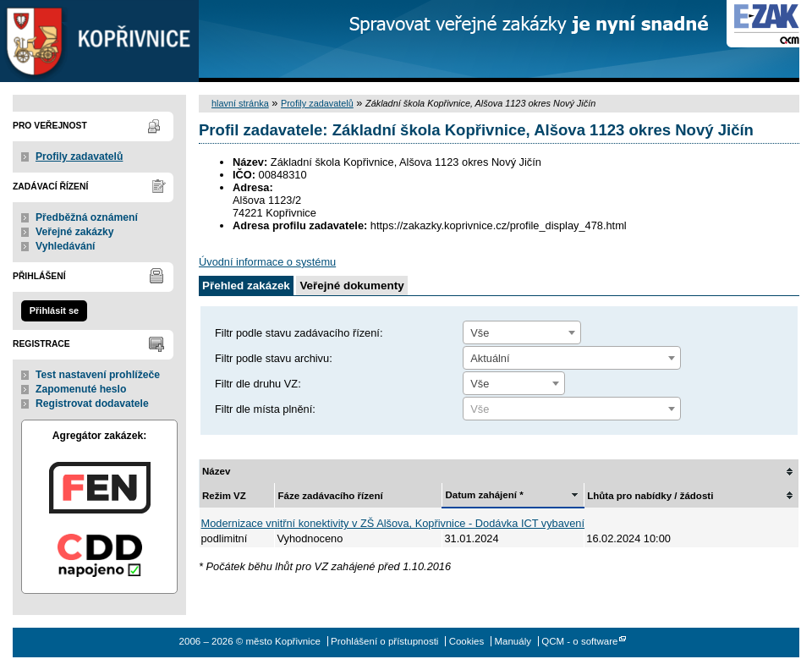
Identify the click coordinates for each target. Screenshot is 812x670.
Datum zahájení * (484, 495)
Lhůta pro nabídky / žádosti (650, 496)
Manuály (513, 641)
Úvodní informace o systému (267, 262)
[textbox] (572, 409)
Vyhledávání (66, 246)
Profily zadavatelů (79, 157)
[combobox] (522, 332)
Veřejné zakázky (75, 232)
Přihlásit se (54, 310)
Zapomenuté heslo (81, 389)
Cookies (467, 641)
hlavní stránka (240, 103)
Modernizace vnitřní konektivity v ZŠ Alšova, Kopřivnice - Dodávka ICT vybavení (393, 523)
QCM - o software (579, 641)
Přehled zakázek (246, 286)
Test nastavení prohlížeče (98, 375)
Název (216, 471)
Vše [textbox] (480, 333)
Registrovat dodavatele (92, 404)
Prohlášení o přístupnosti (384, 641)
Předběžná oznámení (87, 217)
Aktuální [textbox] (490, 358)
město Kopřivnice (99, 41)
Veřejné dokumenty (351, 286)
